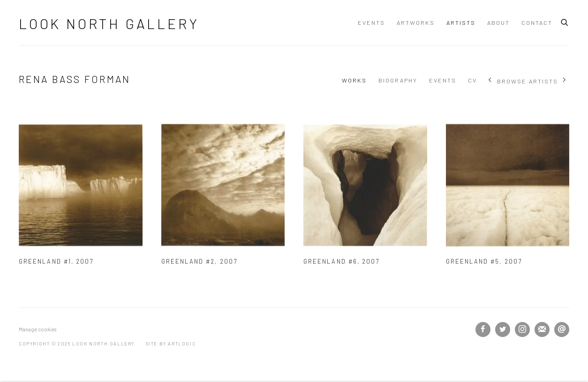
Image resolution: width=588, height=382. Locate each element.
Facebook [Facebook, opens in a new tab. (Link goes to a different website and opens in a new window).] (483, 330)
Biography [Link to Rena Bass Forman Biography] (398, 80)
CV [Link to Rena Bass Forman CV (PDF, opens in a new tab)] (472, 80)
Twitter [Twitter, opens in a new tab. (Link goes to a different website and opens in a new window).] (503, 330)
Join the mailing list (542, 330)
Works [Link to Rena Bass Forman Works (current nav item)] (354, 80)
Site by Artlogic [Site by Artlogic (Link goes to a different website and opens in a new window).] (171, 344)
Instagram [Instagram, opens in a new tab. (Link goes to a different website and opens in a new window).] (522, 330)
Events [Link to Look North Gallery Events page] (371, 22)
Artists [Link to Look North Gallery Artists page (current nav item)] (461, 22)
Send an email (562, 330)
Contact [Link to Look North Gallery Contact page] (537, 22)
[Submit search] (565, 21)
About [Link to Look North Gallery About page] (498, 22)
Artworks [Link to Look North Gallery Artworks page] (416, 22)
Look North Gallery (109, 23)
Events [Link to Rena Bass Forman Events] (443, 80)
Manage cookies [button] (38, 329)
